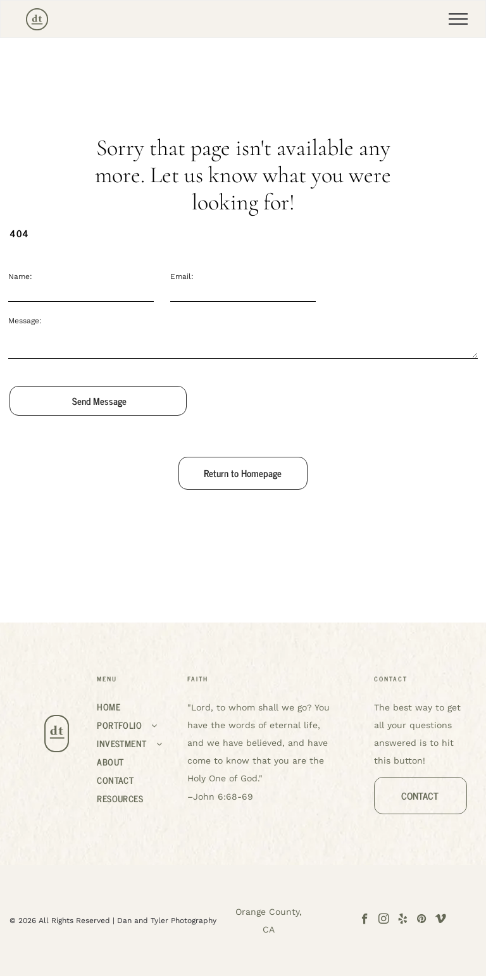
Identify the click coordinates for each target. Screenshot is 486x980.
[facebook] (365, 921)
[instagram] (384, 921)
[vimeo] (441, 921)
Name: (20, 276)
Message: (25, 321)
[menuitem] (137, 706)
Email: (182, 276)
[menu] (458, 19)
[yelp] (403, 921)
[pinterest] (422, 921)
